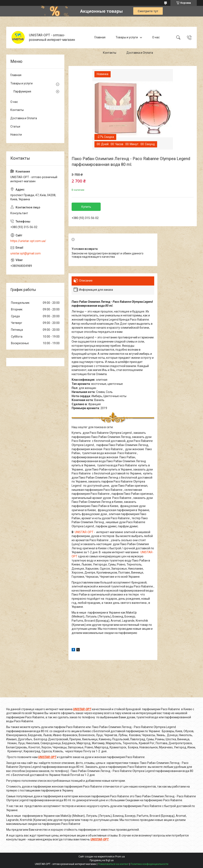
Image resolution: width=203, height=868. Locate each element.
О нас (156, 37)
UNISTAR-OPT (84, 532)
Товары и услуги (127, 37)
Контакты (110, 53)
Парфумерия (22, 91)
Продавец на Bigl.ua (102, 860)
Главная (100, 37)
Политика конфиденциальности (149, 864)
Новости (16, 135)
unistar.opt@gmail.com (26, 253)
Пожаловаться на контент (113, 864)
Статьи (15, 126)
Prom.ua (120, 857)
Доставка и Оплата (140, 53)
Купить (86, 207)
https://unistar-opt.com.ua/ (28, 241)
